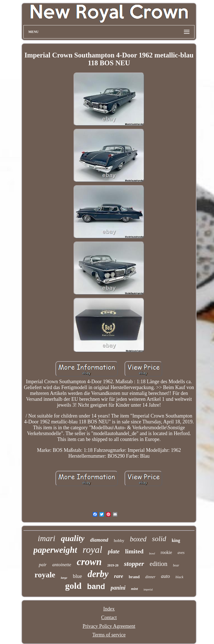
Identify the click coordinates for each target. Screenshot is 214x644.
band (96, 587)
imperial (148, 589)
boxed (138, 539)
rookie (166, 552)
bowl (152, 553)
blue (77, 576)
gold (73, 586)
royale (45, 575)
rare (119, 576)
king (176, 540)
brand (134, 577)
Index (109, 609)
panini (118, 588)
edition (159, 564)
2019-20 (113, 565)
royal (93, 550)
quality (73, 538)
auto (166, 576)
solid (159, 539)
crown (89, 562)
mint (134, 589)
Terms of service (109, 635)
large (64, 578)
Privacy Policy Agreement (109, 626)
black (179, 577)
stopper (134, 564)
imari (47, 538)
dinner (150, 577)
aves (181, 553)
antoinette (62, 565)
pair (43, 565)
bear (176, 565)
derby (98, 574)
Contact (109, 618)
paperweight (55, 550)
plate (114, 551)
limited (134, 551)
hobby (119, 541)
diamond (99, 540)
